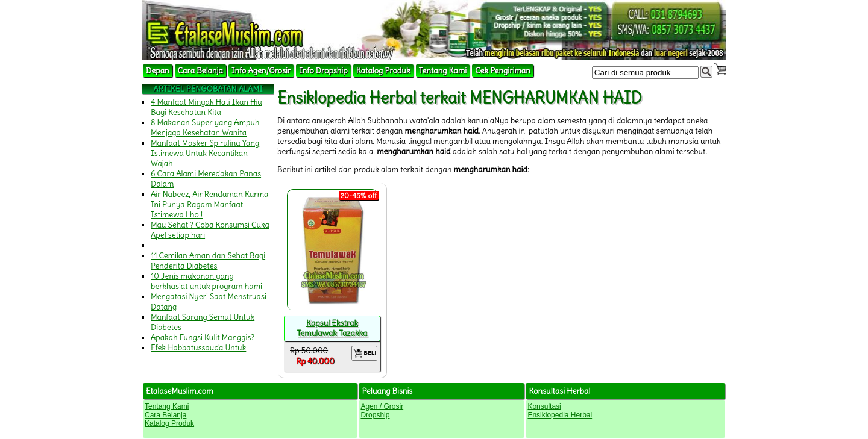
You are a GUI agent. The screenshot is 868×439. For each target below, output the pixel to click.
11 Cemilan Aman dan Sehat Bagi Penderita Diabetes (208, 261)
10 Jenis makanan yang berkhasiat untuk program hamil (207, 281)
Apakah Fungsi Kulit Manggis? (203, 338)
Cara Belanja (200, 71)
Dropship (375, 415)
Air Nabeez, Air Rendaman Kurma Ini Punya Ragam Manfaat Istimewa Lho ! (210, 204)
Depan (158, 71)
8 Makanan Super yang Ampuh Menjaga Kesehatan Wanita (205, 128)
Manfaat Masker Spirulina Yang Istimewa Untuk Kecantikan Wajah (205, 153)
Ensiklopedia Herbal (560, 415)
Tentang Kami (443, 71)
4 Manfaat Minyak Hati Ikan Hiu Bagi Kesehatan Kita (206, 107)
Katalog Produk (383, 71)
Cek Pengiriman (503, 71)
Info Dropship (323, 71)
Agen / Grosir (382, 406)
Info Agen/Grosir (261, 71)
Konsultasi (544, 406)
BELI (364, 353)
